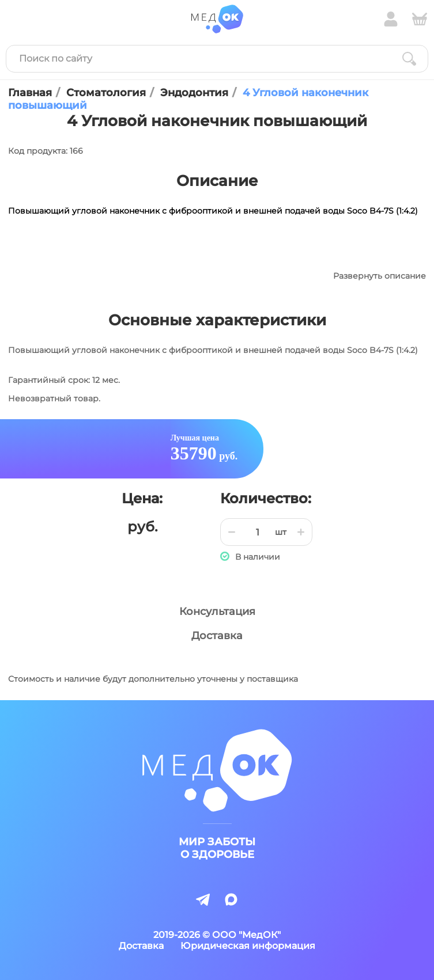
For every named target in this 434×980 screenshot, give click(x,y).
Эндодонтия (194, 93)
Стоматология (106, 93)
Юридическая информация (248, 946)
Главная (30, 93)
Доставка (217, 636)
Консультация (217, 611)
